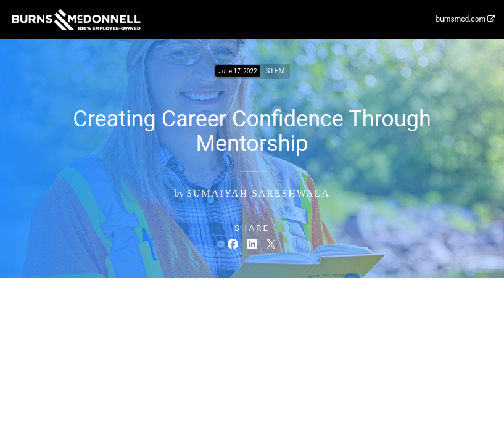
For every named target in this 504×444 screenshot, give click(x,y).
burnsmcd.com (465, 19)
